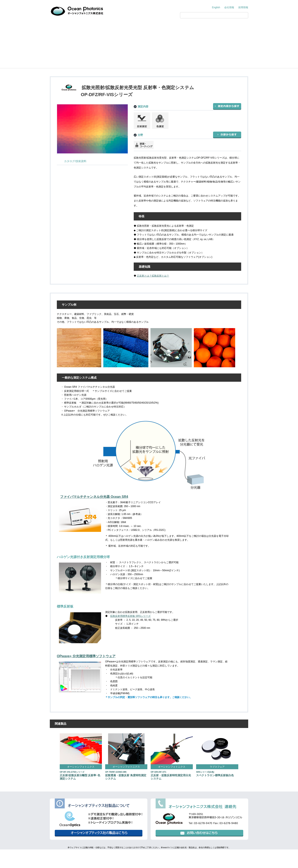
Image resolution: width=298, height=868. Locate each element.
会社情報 (229, 7)
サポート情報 (201, 27)
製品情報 (108, 27)
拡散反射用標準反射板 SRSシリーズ (130, 616)
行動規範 (167, 855)
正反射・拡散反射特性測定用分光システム (171, 776)
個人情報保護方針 (130, 855)
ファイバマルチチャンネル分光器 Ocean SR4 (94, 497)
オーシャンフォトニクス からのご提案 (71, 27)
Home (57, 39)
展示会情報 (170, 27)
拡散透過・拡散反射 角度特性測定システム (126, 776)
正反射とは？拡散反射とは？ (153, 276)
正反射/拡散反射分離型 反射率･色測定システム (80, 776)
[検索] (210, 15)
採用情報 (243, 7)
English (216, 7)
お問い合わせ (233, 27)
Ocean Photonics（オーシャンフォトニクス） (92, 39)
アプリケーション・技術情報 (139, 27)
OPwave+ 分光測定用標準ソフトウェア (86, 656)
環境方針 (151, 855)
